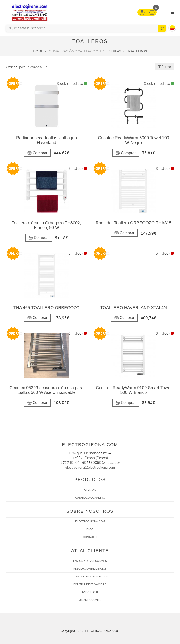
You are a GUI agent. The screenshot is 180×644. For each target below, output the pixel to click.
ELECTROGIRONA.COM (90, 521)
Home (38, 51)
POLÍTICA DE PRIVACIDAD (90, 584)
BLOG (90, 529)
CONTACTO (90, 537)
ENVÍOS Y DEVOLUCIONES (90, 561)
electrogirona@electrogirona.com (90, 467)
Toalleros (137, 51)
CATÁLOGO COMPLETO (90, 498)
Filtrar (165, 67)
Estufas (114, 51)
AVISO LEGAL (90, 592)
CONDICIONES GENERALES (90, 576)
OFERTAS (90, 490)
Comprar (37, 153)
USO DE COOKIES (90, 600)
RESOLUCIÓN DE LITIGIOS (90, 569)
